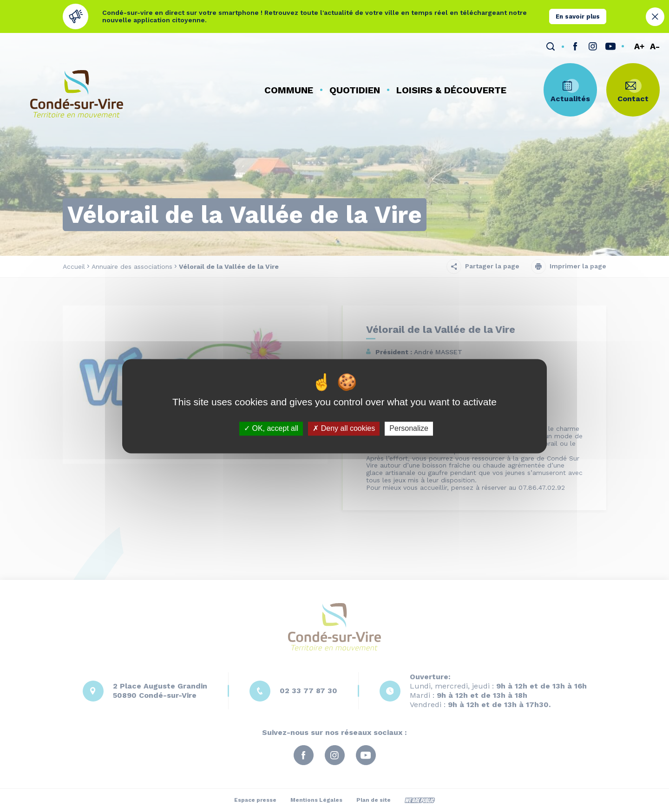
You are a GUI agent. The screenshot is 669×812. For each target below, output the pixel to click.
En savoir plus (578, 16)
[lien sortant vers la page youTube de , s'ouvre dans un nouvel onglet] (610, 46)
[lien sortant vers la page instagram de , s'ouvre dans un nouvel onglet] (593, 46)
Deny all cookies (344, 429)
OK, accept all (271, 429)
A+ (639, 47)
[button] (289, 90)
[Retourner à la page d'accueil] (77, 94)
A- (655, 47)
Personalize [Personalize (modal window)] (409, 429)
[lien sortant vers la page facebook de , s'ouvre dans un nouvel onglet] (575, 46)
